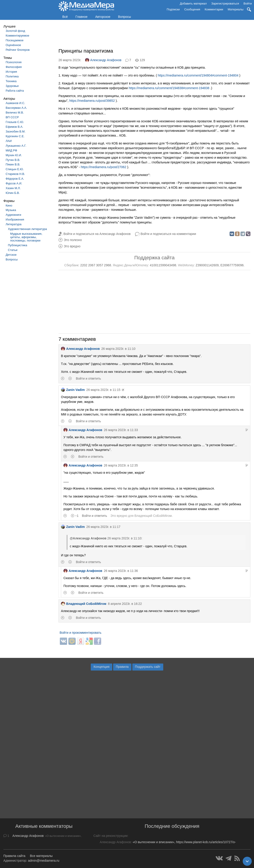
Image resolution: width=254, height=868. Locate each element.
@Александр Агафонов (88, 538)
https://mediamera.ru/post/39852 (92, 101)
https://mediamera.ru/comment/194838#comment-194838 (169, 88)
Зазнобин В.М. (16, 131)
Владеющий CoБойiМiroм (153, 516)
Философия (14, 67)
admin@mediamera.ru (44, 861)
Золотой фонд (15, 31)
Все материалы (41, 856)
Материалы (235, 9)
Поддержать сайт (148, 667)
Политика (12, 76)
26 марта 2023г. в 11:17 (103, 527)
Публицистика (17, 245)
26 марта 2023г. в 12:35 (121, 465)
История (11, 72)
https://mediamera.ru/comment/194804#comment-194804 (198, 75)
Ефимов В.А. (14, 127)
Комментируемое (17, 36)
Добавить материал (193, 3)
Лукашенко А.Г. (16, 146)
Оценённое (13, 45)
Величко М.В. (15, 113)
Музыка (11, 210)
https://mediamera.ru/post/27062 (104, 167)
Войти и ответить (88, 378)
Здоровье (12, 86)
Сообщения (192, 9)
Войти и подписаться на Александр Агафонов (97, 234)
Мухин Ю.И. (14, 155)
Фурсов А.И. (14, 183)
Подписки (173, 9)
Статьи (13, 250)
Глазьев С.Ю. (15, 122)
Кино (9, 205)
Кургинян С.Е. (15, 136)
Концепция (101, 667)
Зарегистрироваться (225, 3)
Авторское (103, 17)
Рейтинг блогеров (18, 50)
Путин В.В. (13, 160)
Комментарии (214, 9)
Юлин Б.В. (13, 193)
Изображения (15, 219)
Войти (248, 3)
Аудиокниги (13, 215)
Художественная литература (27, 229)
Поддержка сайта (154, 258)
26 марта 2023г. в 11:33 (121, 430)
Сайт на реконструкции (111, 836)
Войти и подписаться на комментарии (168, 234)
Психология (14, 62)
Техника (11, 81)
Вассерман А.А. (16, 108)
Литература (14, 224)
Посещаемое (15, 40)
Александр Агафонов (103, 60)
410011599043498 (163, 265)
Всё (65, 17)
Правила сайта (14, 856)
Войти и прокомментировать (80, 633)
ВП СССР (12, 117)
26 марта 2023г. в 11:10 (118, 349)
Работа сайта (15, 91)
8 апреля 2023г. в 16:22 (125, 604)
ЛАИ (9, 141)
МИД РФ (11, 150)
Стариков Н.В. (15, 174)
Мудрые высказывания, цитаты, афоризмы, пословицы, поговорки (26, 237)
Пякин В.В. (13, 164)
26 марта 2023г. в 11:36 (121, 571)
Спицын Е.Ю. (15, 169)
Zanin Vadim (73, 390)
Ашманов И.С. (15, 103)
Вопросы (125, 17)
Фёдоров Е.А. (15, 179)
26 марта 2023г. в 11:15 (103, 390)
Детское (11, 255)
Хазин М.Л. (13, 188)
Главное (82, 17)
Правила (122, 667)
